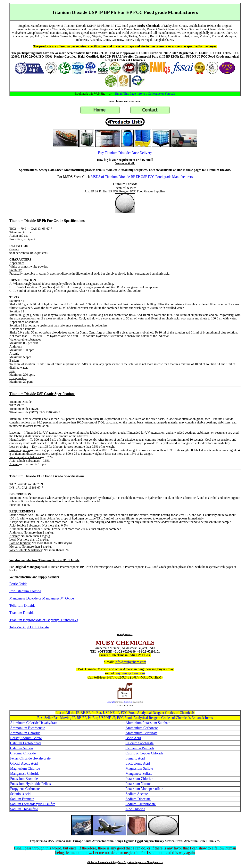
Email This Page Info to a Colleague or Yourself (145, 94)
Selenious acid (20, 794)
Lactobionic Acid (138, 763)
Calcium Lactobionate (26, 743)
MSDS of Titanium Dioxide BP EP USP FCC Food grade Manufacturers (142, 177)
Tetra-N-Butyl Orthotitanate (29, 627)
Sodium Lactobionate (141, 804)
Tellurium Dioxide (22, 606)
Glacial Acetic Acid (24, 763)
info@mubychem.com (130, 662)
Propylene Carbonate (25, 789)
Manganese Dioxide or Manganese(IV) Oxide (42, 598)
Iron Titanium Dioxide (25, 591)
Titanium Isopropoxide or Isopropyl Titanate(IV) (44, 620)
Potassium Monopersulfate (144, 789)
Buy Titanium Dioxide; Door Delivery (125, 153)
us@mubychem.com (130, 673)
